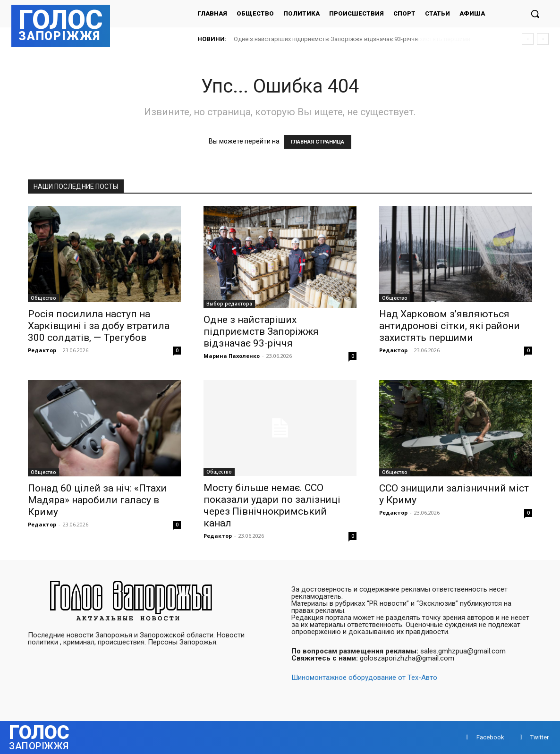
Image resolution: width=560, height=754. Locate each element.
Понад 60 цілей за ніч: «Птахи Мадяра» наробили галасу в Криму (97, 500)
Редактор (42, 350)
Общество (43, 298)
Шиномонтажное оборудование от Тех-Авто (364, 678)
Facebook (490, 737)
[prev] (528, 39)
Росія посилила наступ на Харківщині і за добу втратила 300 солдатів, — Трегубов (99, 326)
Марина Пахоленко (232, 356)
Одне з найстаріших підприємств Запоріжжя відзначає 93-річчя (326, 39)
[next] (543, 39)
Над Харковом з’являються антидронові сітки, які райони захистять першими (450, 326)
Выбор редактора (229, 304)
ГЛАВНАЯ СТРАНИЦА (318, 142)
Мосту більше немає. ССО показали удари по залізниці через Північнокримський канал (272, 505)
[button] (535, 14)
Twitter (539, 737)
